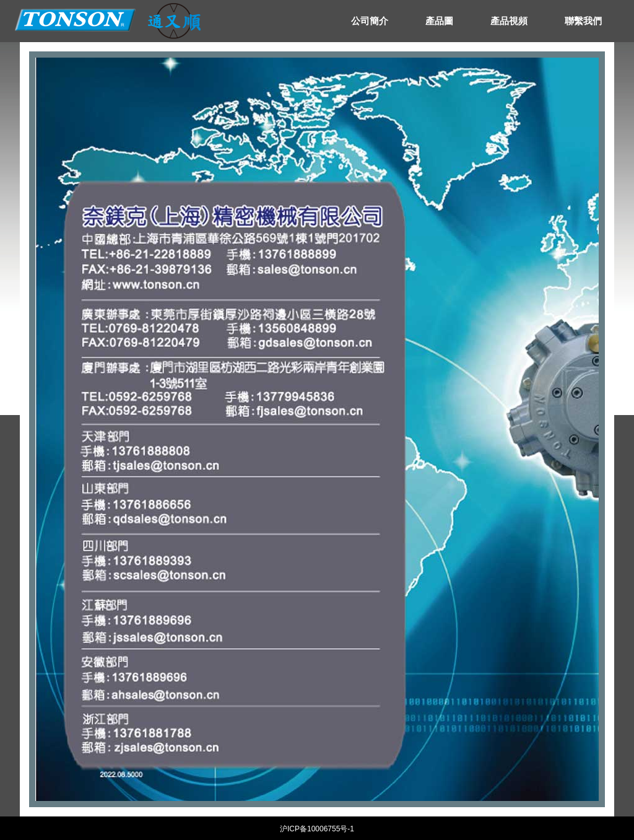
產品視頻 (509, 21)
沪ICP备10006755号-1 (317, 829)
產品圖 (439, 21)
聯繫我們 (583, 21)
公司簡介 (370, 21)
